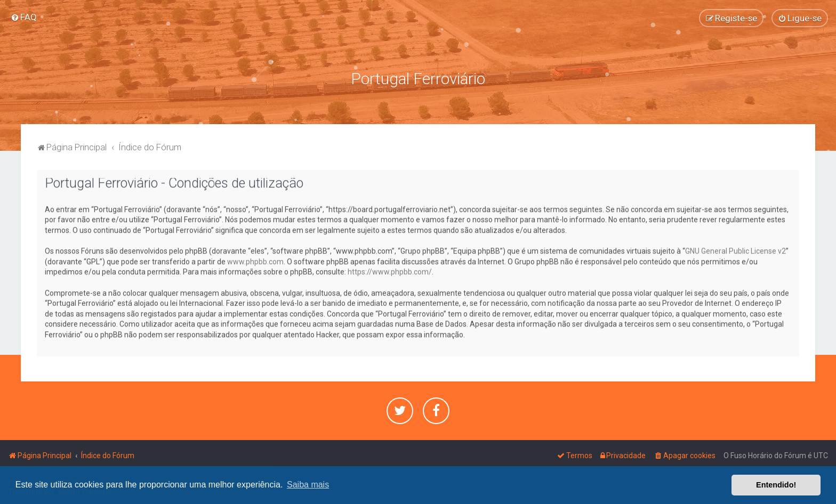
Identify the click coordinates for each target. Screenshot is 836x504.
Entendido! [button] (776, 485)
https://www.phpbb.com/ (390, 270)
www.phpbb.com (255, 260)
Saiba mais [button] (308, 485)
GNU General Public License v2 (735, 249)
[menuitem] (24, 17)
